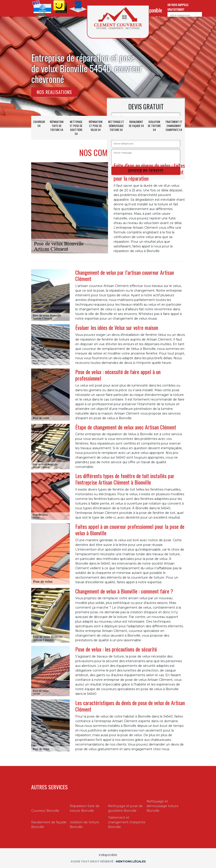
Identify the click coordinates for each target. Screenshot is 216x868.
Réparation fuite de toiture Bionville (85, 808)
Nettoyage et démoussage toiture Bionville (162, 806)
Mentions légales (131, 861)
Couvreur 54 (39, 124)
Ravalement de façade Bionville (49, 825)
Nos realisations (54, 92)
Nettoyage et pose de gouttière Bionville (125, 808)
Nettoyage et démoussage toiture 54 (116, 126)
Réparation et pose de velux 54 (96, 126)
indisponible (152, 10)
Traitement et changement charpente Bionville (127, 822)
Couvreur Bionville (45, 811)
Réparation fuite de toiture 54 (57, 126)
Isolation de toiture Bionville (84, 825)
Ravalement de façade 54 (136, 124)
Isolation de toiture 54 (154, 126)
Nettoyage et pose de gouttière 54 (76, 128)
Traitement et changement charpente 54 (174, 126)
